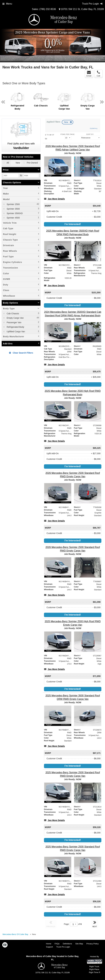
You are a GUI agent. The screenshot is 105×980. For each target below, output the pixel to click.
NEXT (95, 924)
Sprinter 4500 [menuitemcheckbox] (13, 218)
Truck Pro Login (63, 947)
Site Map (79, 944)
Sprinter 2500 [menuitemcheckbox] (13, 204)
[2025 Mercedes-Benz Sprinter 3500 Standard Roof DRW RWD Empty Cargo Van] (73, 697)
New (66, 122)
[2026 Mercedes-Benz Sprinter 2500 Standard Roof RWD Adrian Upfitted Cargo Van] (73, 148)
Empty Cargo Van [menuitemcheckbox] (15, 318)
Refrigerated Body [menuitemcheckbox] (15, 327)
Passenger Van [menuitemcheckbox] (14, 322)
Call (98, 74)
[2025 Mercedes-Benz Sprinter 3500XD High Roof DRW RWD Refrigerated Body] (73, 233)
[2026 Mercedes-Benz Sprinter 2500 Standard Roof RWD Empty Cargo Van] (73, 475)
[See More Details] (54, 199)
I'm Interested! (73, 224)
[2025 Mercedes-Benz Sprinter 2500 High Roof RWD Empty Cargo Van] (73, 623)
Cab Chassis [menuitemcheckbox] (13, 314)
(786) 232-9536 (48, 9)
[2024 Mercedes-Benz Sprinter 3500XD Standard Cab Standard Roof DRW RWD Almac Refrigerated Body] (73, 314)
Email (89, 74)
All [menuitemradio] (7, 163)
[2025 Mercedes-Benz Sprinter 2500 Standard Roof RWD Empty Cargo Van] (73, 774)
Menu (7, 4)
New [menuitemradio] (18, 163)
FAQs (57, 944)
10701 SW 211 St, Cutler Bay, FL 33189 (81, 9)
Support (50, 947)
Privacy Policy (93, 944)
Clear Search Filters (21, 353)
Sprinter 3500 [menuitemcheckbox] (13, 209)
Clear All (94, 128)
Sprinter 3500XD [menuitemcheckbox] (14, 213)
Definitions (67, 944)
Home (49, 944)
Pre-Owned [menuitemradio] (32, 163)
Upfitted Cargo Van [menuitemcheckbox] (15, 332)
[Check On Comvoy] (5, 945)
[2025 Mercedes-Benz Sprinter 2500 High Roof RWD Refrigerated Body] (73, 393)
